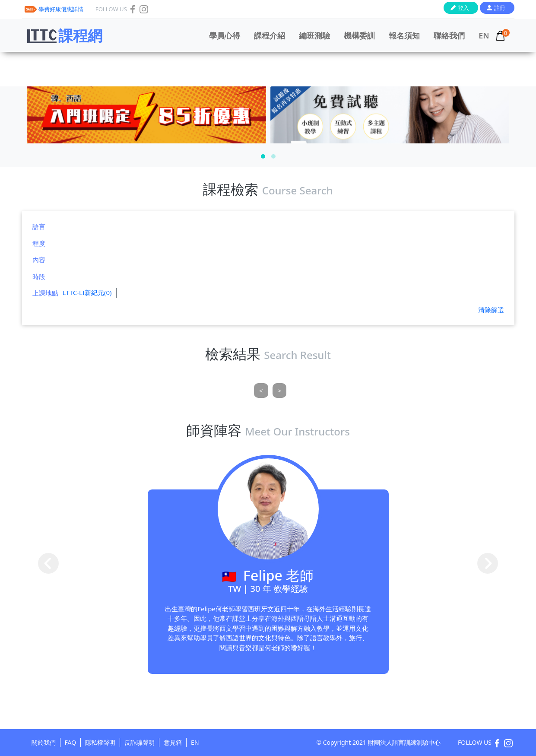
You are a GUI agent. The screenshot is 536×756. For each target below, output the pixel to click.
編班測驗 (314, 35)
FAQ (71, 742)
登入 (463, 8)
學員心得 (225, 35)
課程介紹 (270, 35)
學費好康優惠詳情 (61, 9)
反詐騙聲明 (140, 742)
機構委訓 (359, 35)
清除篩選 (491, 310)
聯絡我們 (449, 35)
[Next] (280, 391)
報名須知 (404, 35)
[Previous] (261, 391)
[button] (263, 156)
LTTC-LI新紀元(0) (87, 292)
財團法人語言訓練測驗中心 (404, 742)
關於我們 (44, 742)
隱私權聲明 (100, 742)
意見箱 (173, 742)
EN (484, 35)
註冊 (500, 8)
